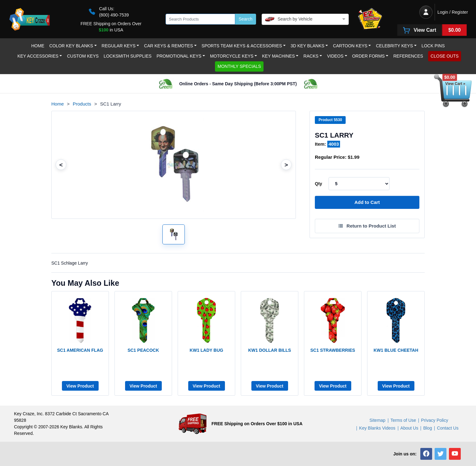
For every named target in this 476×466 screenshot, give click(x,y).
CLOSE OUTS (445, 56)
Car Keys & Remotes (168, 46)
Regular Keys (119, 46)
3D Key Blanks (308, 46)
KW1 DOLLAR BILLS (270, 350)
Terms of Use (403, 420)
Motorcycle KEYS (232, 56)
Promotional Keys (179, 56)
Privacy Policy (434, 420)
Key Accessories (38, 56)
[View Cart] (432, 30)
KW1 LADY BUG (207, 350)
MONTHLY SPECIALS (239, 66)
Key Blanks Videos (377, 428)
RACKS (311, 56)
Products (82, 104)
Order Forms (369, 56)
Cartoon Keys (350, 46)
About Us (409, 428)
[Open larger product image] (174, 234)
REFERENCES (408, 56)
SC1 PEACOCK (143, 350)
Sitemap (378, 420)
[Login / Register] (426, 12)
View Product (80, 386)
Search (245, 19)
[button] (426, 454)
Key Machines (278, 56)
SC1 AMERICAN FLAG (80, 350)
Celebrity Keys (394, 46)
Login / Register (453, 12)
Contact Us (448, 428)
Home (38, 46)
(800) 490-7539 (114, 15)
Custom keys (83, 56)
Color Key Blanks (71, 46)
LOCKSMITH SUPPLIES (128, 56)
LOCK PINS (433, 46)
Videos (335, 56)
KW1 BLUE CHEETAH (396, 350)
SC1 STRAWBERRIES (333, 350)
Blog (427, 428)
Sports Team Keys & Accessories (242, 46)
